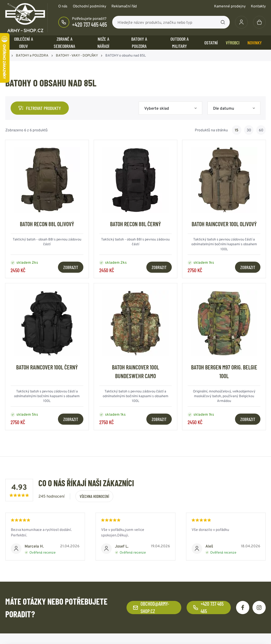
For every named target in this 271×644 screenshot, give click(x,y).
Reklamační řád (124, 6)
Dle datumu (224, 108)
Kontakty (258, 6)
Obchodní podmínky (89, 6)
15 (237, 130)
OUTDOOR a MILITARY (180, 42)
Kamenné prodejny (230, 6)
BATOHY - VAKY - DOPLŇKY (77, 55)
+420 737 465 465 (89, 24)
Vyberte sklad (157, 108)
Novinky (255, 43)
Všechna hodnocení (94, 496)
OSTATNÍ (211, 43)
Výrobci (233, 43)
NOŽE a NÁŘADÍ (103, 42)
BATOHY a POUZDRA (139, 42)
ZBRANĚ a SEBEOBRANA (64, 42)
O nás (63, 6)
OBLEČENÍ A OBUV (24, 42)
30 (249, 130)
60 (261, 130)
